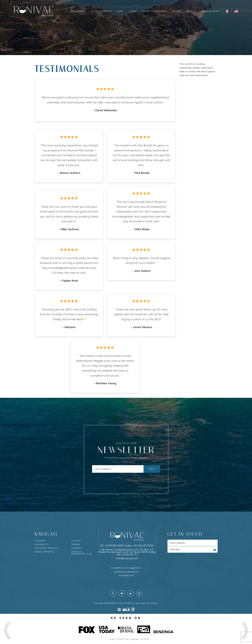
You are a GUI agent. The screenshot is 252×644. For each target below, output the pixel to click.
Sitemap (154, 603)
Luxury (76, 541)
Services (176, 11)
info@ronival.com (127, 558)
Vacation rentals (47, 548)
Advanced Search (211, 11)
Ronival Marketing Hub (82, 553)
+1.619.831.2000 (114, 546)
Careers (40, 541)
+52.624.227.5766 (144, 546)
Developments (78, 11)
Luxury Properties (101, 11)
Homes (120, 11)
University (42, 544)
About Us (191, 11)
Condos (133, 11)
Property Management (154, 11)
